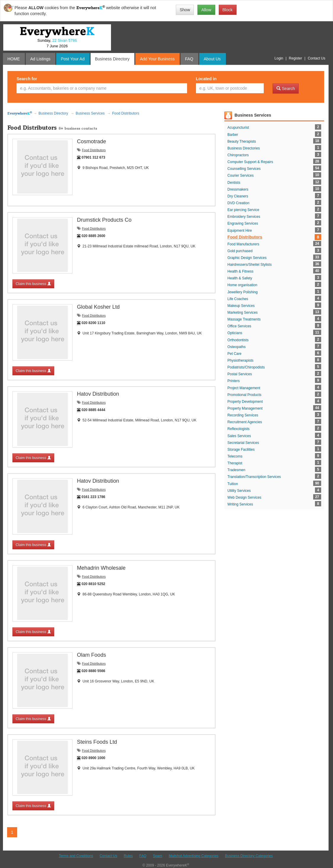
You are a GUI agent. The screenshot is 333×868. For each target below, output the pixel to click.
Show (185, 10)
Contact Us (108, 856)
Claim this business (33, 284)
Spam (158, 856)
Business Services (253, 115)
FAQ (143, 856)
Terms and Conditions (76, 856)
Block (228, 10)
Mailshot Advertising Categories (194, 856)
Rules (128, 856)
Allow (206, 10)
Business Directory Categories (249, 856)
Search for (27, 79)
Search (286, 88)
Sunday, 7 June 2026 (57, 43)
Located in (206, 79)
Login (279, 58)
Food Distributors (94, 150)
